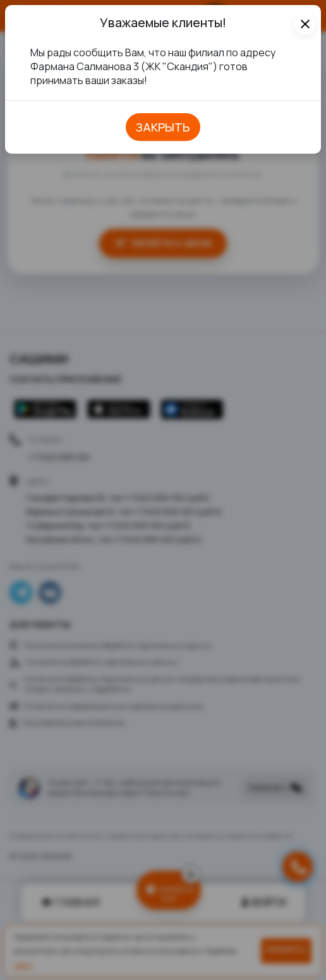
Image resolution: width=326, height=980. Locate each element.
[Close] (305, 24)
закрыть (163, 127)
